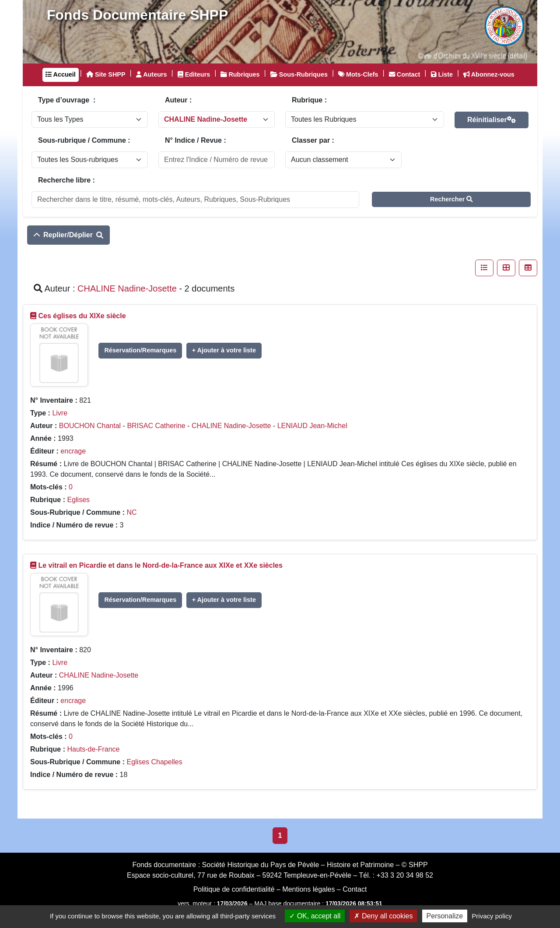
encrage (73, 451)
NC (131, 512)
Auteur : (178, 100)
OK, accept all (315, 916)
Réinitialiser (492, 120)
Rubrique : (309, 100)
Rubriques (240, 74)
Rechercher (451, 199)
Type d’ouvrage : (67, 100)
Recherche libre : (66, 180)
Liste (442, 74)
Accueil (61, 74)
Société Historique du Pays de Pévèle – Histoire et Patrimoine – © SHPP (315, 865)
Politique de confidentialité (234, 889)
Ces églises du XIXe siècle (82, 316)
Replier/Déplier (68, 235)
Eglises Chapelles (154, 762)
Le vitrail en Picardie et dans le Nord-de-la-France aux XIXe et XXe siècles (160, 565)
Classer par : (313, 140)
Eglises (78, 500)
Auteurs (152, 74)
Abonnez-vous (489, 74)
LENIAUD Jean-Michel (312, 426)
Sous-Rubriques (299, 74)
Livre (60, 413)
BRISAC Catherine (156, 426)
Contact (405, 74)
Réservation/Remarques (140, 350)
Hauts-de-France (93, 749)
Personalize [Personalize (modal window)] (445, 916)
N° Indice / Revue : (196, 140)
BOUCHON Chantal (90, 426)
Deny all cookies (383, 916)
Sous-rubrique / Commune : (84, 140)
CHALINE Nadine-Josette (231, 426)
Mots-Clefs (358, 74)
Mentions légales (308, 889)
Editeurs (194, 74)
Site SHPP (106, 74)
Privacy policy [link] (492, 916)
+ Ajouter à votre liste (224, 350)
